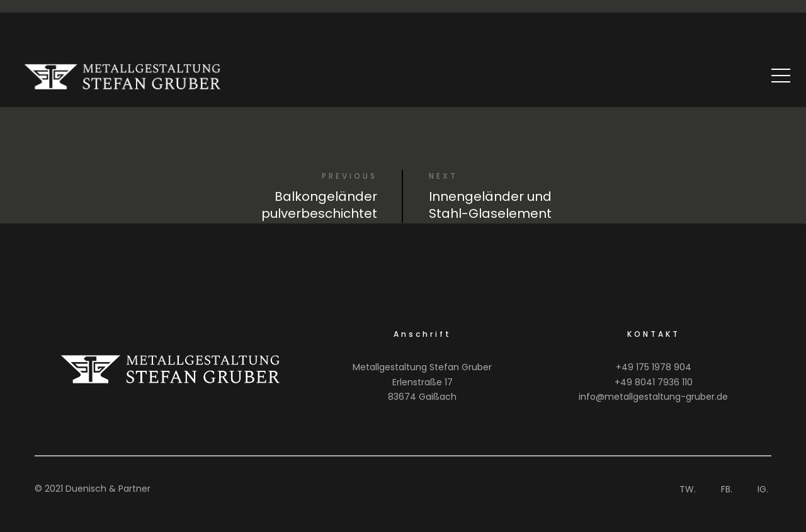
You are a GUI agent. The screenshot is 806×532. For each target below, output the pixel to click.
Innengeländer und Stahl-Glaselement (490, 205)
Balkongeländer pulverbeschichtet (319, 205)
